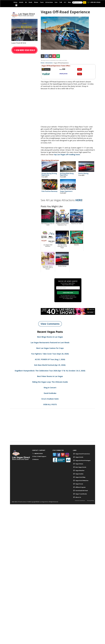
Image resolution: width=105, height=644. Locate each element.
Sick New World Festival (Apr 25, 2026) (50, 369)
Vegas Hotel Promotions (83, 458)
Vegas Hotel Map (80, 481)
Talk (61, 2)
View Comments (50, 328)
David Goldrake (50, 397)
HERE (79, 204)
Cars (56, 2)
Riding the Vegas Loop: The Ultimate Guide (50, 386)
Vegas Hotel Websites (82, 485)
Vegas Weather (80, 475)
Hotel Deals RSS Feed (82, 495)
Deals (30, 2)
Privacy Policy (91, 506)
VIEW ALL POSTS (50, 409)
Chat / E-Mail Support (40, 461)
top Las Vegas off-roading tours (67, 159)
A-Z (65, 2)
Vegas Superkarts (66, 196)
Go (85, 2)
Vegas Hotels (79, 461)
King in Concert (50, 392)
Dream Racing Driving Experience (49, 178)
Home (15, 2)
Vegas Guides (79, 478)
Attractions (49, 2)
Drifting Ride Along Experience (67, 178)
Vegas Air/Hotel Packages (83, 465)
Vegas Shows (79, 468)
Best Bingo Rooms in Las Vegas (50, 341)
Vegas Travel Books (81, 498)
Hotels (21, 2)
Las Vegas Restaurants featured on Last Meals (50, 347)
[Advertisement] (53, 434)
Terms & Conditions (80, 506)
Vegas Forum (79, 488)
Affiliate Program (80, 491)
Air (26, 2)
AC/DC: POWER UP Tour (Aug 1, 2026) (50, 364)
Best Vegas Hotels (81, 471)
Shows (36, 2)
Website (36, 464)
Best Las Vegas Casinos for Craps (50, 352)
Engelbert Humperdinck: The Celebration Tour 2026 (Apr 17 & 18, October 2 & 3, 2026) (50, 375)
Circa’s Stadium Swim (50, 403)
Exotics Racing (83, 178)
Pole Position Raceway (49, 196)
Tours (42, 2)
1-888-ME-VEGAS (95, 2)
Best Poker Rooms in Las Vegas (50, 381)
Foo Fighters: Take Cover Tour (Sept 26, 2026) (50, 358)
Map (69, 2)
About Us (78, 501)
